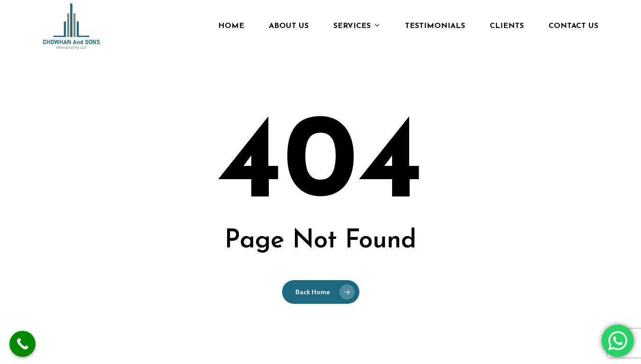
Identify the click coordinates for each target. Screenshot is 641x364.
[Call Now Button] (23, 344)
